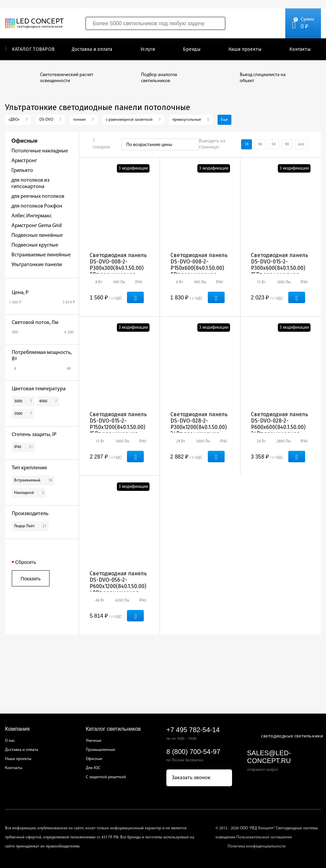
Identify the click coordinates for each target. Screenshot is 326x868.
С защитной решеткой (106, 777)
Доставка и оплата (92, 49)
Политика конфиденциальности (257, 846)
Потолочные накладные (40, 151)
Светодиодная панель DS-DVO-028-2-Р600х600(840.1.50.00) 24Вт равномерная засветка (280, 427)
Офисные (94, 759)
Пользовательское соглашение (264, 837)
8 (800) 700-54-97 (193, 752)
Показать (31, 579)
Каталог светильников (113, 729)
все (301, 144)
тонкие (84, 120)
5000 (23, 414)
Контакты (300, 49)
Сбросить (26, 562)
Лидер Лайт (30, 526)
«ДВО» (18, 120)
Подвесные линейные (37, 236)
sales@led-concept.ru (269, 757)
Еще (224, 120)
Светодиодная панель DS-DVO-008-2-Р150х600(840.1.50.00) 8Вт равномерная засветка (199, 268)
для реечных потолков (38, 196)
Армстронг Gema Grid (37, 226)
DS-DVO (50, 120)
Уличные (94, 741)
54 (273, 144)
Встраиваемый (33, 480)
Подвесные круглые (35, 245)
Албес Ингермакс (32, 216)
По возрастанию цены (149, 145)
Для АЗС (93, 768)
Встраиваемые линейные (41, 255)
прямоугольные (191, 120)
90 (287, 144)
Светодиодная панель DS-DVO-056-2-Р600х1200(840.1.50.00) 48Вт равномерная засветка (118, 586)
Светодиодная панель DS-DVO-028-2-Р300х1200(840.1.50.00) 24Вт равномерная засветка (199, 427)
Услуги (148, 49)
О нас (10, 741)
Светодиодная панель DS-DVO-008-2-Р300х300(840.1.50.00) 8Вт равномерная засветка (118, 268)
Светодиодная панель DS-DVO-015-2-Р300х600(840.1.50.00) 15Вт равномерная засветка (280, 268)
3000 (23, 401)
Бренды (192, 49)
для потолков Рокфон (37, 206)
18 (247, 144)
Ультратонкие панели (37, 265)
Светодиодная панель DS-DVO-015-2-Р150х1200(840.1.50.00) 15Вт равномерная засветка (118, 427)
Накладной (29, 493)
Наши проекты (245, 49)
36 (260, 144)
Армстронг (24, 161)
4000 (48, 401)
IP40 (24, 447)
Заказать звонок (191, 778)
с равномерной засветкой (133, 120)
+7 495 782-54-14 (193, 730)
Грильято (22, 171)
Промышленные (101, 750)
